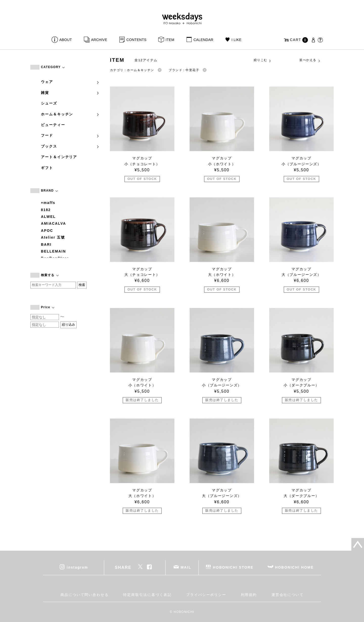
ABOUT (66, 40)
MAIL (186, 567)
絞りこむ (263, 60)
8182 (46, 210)
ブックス (70, 146)
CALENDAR (203, 40)
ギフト (47, 168)
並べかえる (310, 60)
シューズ (49, 103)
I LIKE (237, 40)
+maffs (48, 203)
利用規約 (249, 595)
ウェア (70, 82)
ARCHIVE (99, 40)
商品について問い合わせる (85, 595)
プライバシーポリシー (206, 595)
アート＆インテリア (59, 157)
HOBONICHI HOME (294, 567)
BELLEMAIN (53, 251)
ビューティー (53, 125)
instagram (77, 567)
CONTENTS (136, 40)
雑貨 (70, 93)
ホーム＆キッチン (70, 114)
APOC (47, 231)
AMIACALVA (53, 223)
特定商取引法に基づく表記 (147, 595)
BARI (46, 244)
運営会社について (288, 595)
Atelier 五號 (53, 237)
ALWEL (48, 217)
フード (70, 135)
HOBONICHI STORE (233, 567)
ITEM (170, 40)
